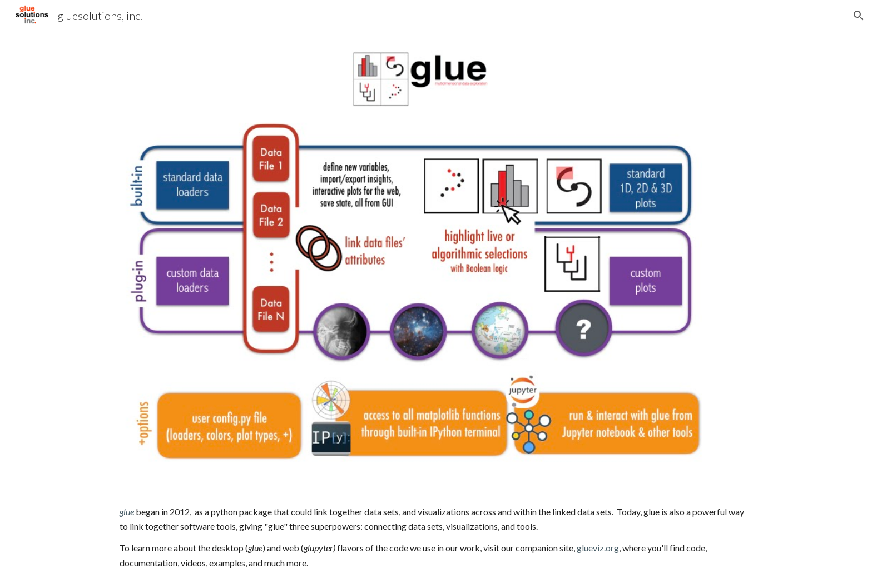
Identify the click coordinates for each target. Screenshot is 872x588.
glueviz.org (598, 548)
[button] (859, 16)
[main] (436, 538)
